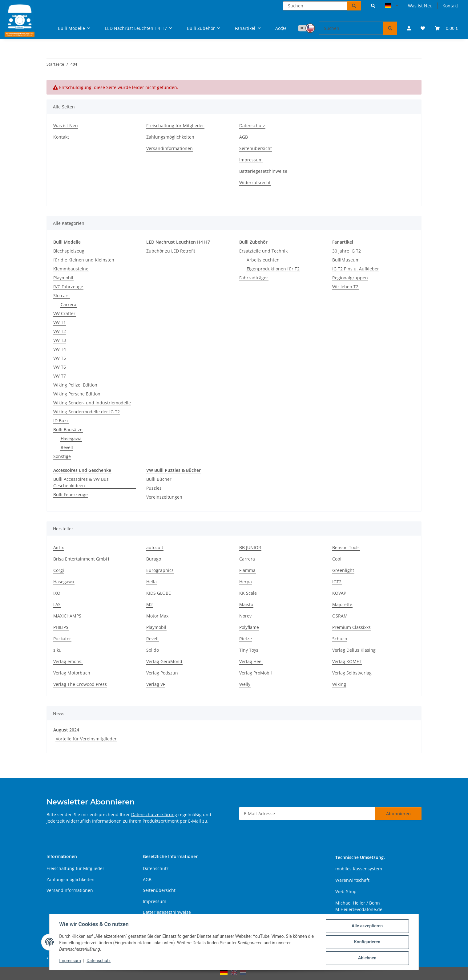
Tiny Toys (249, 650)
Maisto (246, 604)
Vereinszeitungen (164, 497)
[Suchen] (315, 6)
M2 (149, 604)
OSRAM (340, 616)
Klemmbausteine (71, 269)
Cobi (337, 559)
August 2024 (66, 730)
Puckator (62, 639)
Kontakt (450, 6)
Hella (151, 582)
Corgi (59, 570)
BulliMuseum (346, 260)
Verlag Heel (251, 661)
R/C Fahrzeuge (68, 287)
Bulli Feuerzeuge (71, 494)
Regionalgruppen (350, 278)
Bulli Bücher (159, 479)
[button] (373, 6)
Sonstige (62, 456)
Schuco (340, 639)
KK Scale (248, 593)
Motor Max (157, 616)
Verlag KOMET (347, 661)
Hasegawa (71, 438)
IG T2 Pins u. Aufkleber (356, 269)
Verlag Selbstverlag (352, 673)
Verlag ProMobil (256, 673)
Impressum (70, 961)
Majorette (342, 604)
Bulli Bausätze (68, 429)
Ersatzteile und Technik (263, 251)
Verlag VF (156, 684)
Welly (245, 684)
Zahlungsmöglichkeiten (170, 137)
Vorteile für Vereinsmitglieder (86, 739)
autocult (155, 547)
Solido (153, 650)
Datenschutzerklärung (154, 814)
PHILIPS (61, 627)
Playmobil (63, 278)
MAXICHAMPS (67, 616)
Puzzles (154, 488)
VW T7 (60, 376)
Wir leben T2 (345, 287)
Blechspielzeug (69, 251)
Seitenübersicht (256, 148)
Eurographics (160, 570)
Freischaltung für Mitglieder (175, 126)
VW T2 (60, 331)
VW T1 (60, 322)
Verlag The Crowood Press (80, 684)
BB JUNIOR (250, 547)
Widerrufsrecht (255, 182)
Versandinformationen (169, 148)
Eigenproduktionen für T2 (273, 269)
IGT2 (337, 582)
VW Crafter (64, 313)
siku (57, 650)
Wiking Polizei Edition (75, 385)
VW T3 (60, 340)
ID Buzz (61, 421)
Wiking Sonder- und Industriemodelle (92, 403)
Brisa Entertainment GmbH (81, 559)
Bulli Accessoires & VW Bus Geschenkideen (81, 482)
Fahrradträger (254, 278)
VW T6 (60, 367)
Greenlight (343, 570)
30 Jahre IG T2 (347, 251)
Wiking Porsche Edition (77, 394)
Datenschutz (99, 961)
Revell (67, 447)
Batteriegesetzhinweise (263, 171)
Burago (154, 559)
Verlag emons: (68, 661)
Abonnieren (398, 814)
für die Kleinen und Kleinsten (84, 260)
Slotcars (61, 296)
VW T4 (60, 349)
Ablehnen (367, 958)
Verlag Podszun (162, 673)
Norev (245, 616)
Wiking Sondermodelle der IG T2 (87, 412)
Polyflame (249, 627)
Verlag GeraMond (164, 661)
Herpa (246, 582)
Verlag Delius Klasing (354, 650)
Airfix (58, 547)
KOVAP (339, 593)
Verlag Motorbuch (72, 673)
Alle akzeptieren (367, 926)
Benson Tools (346, 547)
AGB (244, 137)
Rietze (246, 639)
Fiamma (247, 570)
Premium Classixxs (351, 627)
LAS (57, 604)
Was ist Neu (420, 6)
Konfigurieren (367, 942)
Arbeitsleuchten (263, 260)
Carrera (69, 304)
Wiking (339, 684)
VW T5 (60, 358)
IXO (57, 593)
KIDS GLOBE (159, 593)
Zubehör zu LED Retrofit (171, 251)
